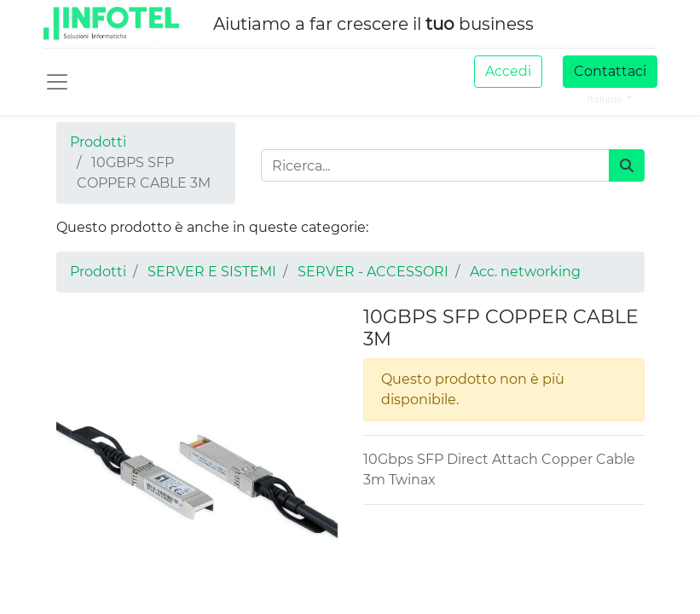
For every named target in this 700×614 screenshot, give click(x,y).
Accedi (508, 71)
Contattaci (610, 71)
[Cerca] (627, 165)
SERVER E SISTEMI (212, 272)
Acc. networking (525, 272)
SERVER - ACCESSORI (373, 272)
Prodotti (98, 142)
